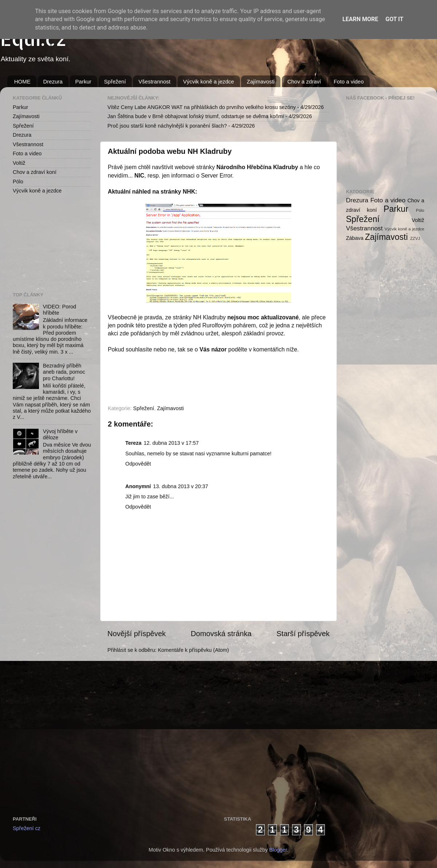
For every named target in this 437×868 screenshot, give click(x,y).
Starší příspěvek (303, 634)
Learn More (360, 19)
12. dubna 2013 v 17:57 (171, 443)
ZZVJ (415, 238)
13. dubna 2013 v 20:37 (180, 486)
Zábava (355, 238)
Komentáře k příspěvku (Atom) (193, 650)
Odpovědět (138, 464)
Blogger (278, 850)
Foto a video (349, 81)
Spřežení (115, 81)
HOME (22, 81)
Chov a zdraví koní (35, 172)
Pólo (18, 182)
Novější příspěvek (137, 634)
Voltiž (19, 163)
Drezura (53, 81)
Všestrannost (154, 81)
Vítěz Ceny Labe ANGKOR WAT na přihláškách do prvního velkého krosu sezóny (202, 107)
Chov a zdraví (304, 81)
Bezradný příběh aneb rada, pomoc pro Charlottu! (64, 372)
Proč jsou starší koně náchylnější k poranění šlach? (167, 126)
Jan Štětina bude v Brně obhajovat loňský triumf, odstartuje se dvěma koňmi (196, 116)
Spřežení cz (27, 828)
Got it (394, 19)
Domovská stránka (221, 634)
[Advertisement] (49, 243)
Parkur (83, 81)
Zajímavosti (261, 81)
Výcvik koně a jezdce (209, 81)
